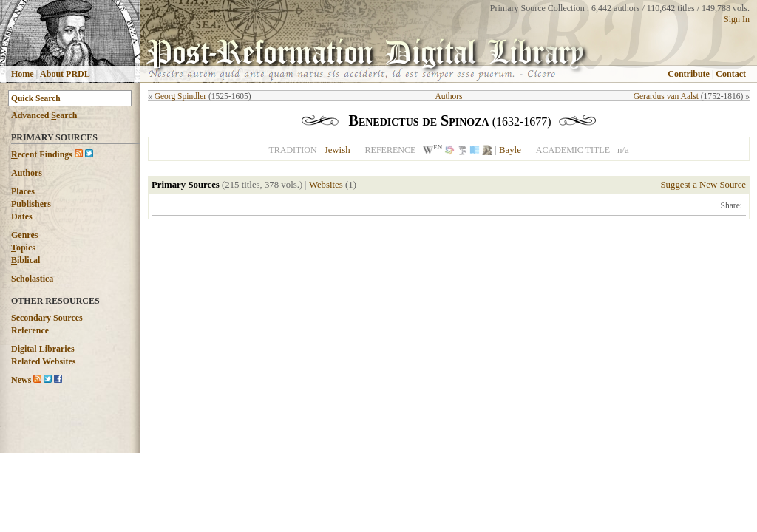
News (21, 380)
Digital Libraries (43, 349)
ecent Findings (42, 154)
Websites (326, 185)
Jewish (337, 150)
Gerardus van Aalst (666, 96)
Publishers (31, 204)
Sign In (737, 19)
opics (23, 248)
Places (23, 191)
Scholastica (32, 279)
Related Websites (43, 361)
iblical (26, 260)
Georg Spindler (180, 96)
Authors (27, 173)
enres (24, 235)
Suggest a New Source (703, 185)
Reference (30, 330)
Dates (22, 216)
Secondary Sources (47, 318)
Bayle (510, 150)
